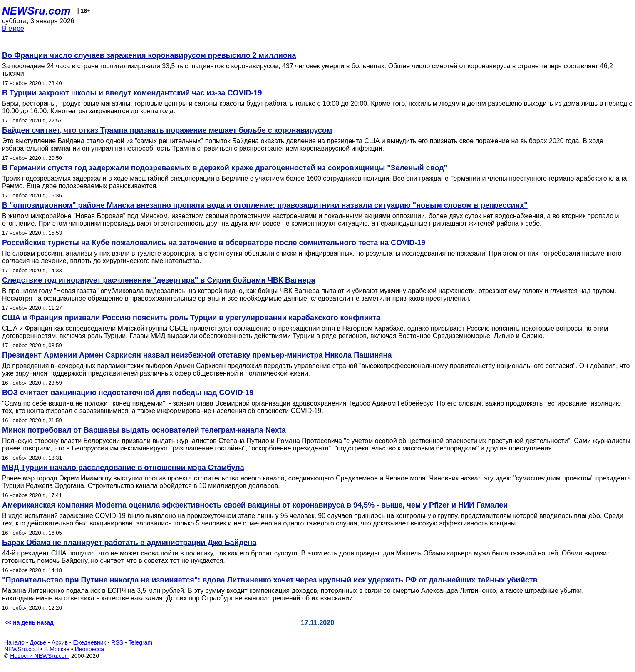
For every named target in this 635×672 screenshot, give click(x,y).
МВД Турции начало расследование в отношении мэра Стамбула (123, 468)
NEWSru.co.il (21, 649)
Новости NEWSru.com (40, 656)
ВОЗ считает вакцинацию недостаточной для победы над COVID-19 (128, 393)
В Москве (57, 649)
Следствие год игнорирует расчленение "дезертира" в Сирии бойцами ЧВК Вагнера (159, 280)
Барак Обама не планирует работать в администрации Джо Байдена (129, 543)
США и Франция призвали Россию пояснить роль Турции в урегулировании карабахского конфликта (191, 318)
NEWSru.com (36, 11)
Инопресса (90, 649)
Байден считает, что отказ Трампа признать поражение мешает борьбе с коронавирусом (167, 130)
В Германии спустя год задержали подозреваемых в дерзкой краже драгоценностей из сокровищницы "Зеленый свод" (225, 168)
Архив (60, 642)
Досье (38, 642)
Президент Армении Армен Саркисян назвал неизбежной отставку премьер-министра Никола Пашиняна (197, 355)
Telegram (141, 642)
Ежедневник (90, 642)
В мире (13, 29)
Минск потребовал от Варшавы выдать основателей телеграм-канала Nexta (144, 430)
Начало (14, 642)
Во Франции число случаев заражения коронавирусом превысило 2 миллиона (149, 55)
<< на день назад (29, 622)
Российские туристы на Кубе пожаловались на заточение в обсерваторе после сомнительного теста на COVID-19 (214, 243)
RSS (117, 642)
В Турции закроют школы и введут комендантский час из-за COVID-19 (132, 93)
